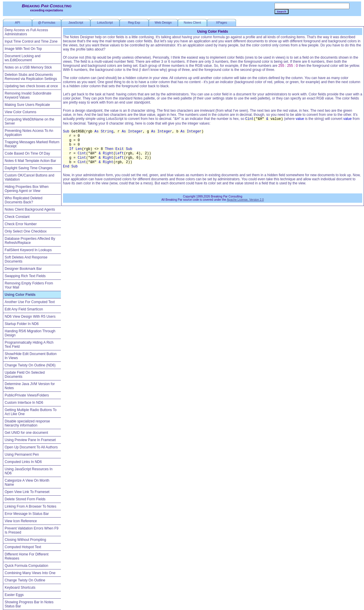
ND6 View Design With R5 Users (30, 317)
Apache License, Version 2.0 (245, 200)
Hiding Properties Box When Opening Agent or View (27, 189)
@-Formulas (47, 22)
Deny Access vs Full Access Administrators (26, 32)
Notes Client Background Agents (30, 209)
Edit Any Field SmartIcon (24, 309)
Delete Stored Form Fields (25, 499)
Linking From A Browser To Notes (30, 506)
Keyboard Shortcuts (20, 588)
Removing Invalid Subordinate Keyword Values (28, 95)
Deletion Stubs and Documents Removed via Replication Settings (31, 77)
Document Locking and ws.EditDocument (23, 58)
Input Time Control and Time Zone (31, 41)
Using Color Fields (20, 295)
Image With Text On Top (23, 49)
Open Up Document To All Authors (31, 447)
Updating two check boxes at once (31, 86)
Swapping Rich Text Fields (25, 276)
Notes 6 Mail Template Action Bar (30, 161)
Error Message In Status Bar (27, 514)
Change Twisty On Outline (25, 580)
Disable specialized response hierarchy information (27, 423)
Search (282, 12)
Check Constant (17, 217)
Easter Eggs (14, 595)
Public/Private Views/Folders (27, 395)
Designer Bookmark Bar (23, 269)
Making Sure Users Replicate (27, 105)
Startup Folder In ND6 (22, 324)
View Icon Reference (21, 521)
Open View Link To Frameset (27, 492)
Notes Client (192, 22)
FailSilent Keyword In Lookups (28, 250)
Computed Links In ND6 (23, 462)
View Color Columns (21, 112)
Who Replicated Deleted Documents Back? (23, 200)
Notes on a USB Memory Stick (28, 67)
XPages (221, 22)
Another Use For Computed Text (30, 302)
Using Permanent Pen (22, 455)
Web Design (163, 22)
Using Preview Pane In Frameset (30, 440)
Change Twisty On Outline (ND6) (30, 365)
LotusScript (105, 22)
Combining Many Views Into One (30, 573)
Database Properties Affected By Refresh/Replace (30, 241)
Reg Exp (134, 22)
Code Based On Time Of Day (27, 153)
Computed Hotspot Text (23, 547)
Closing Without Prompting (25, 540)
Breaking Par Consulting (47, 6)
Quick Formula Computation (26, 566)
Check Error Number (21, 224)
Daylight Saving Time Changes (29, 168)
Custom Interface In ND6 (24, 403)
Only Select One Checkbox (26, 231)
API (17, 22)
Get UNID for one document (26, 433)
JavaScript (76, 22)
